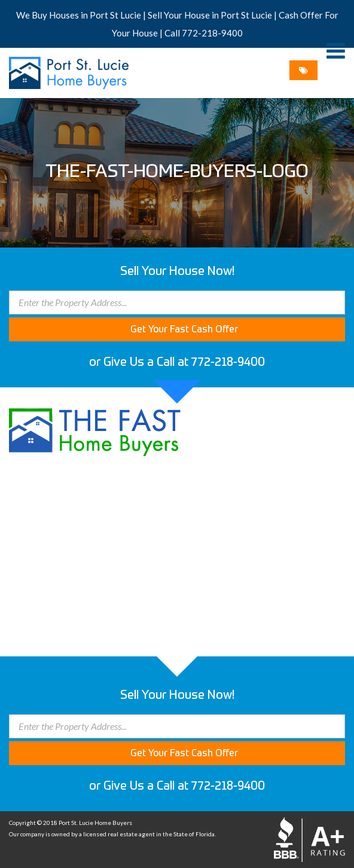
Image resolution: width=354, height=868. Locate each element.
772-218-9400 (212, 33)
